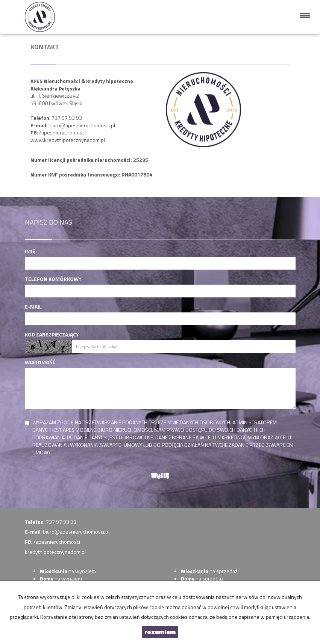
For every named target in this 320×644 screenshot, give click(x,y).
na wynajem (68, 571)
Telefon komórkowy (53, 279)
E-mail (33, 307)
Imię (30, 251)
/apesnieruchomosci (62, 132)
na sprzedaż (209, 571)
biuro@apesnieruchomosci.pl (82, 125)
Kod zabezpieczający (52, 335)
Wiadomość (40, 362)
